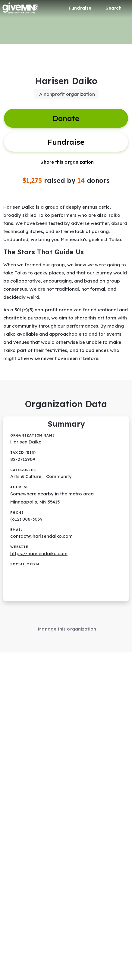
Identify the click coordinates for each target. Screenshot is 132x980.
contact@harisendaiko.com (41, 536)
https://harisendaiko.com (39, 554)
